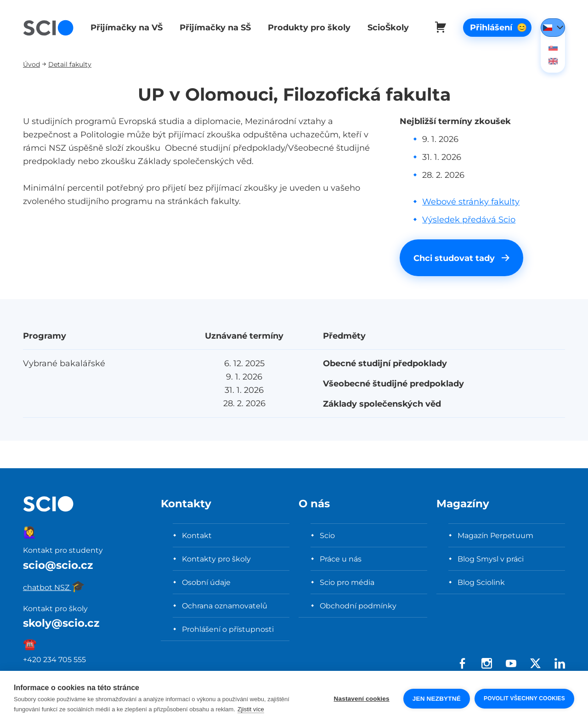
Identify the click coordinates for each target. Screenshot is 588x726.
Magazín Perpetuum (495, 535)
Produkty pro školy (306, 27)
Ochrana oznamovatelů (225, 606)
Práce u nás (341, 559)
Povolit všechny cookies (524, 698)
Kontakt (197, 535)
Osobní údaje (206, 582)
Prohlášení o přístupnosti (228, 629)
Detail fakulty (70, 64)
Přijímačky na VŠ (126, 27)
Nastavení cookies (362, 699)
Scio (327, 535)
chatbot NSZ (54, 587)
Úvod (31, 64)
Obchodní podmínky (358, 606)
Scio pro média (347, 582)
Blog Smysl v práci (491, 559)
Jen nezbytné (437, 699)
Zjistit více (251, 709)
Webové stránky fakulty (471, 201)
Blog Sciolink (481, 582)
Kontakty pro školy (216, 559)
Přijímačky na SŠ (213, 27)
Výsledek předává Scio (469, 219)
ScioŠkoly (384, 27)
